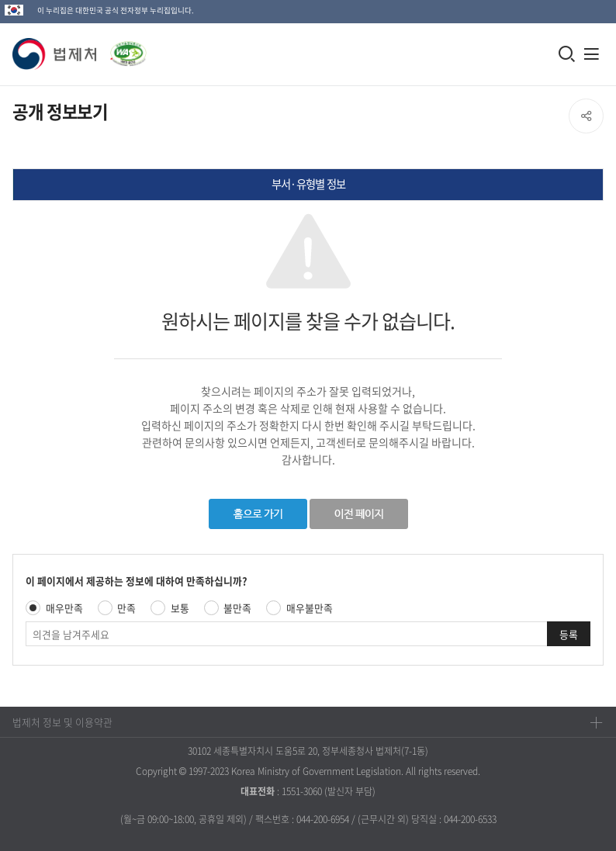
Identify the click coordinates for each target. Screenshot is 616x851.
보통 (180, 608)
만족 (126, 608)
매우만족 (64, 608)
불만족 (237, 608)
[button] (55, 54)
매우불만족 (310, 608)
